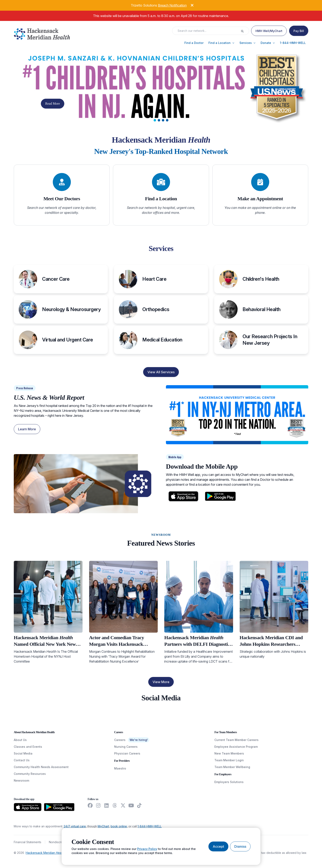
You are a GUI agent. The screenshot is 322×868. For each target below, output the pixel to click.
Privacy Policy (147, 849)
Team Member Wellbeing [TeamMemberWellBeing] (232, 767)
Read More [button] (53, 104)
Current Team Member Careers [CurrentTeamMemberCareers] (236, 740)
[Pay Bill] (299, 31)
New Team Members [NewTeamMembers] (229, 753)
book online (119, 826)
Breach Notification (172, 5)
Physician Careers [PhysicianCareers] (127, 753)
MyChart (103, 826)
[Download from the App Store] (28, 807)
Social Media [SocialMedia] (23, 753)
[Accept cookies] (218, 846)
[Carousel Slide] (161, 89)
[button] (194, 43)
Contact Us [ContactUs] (22, 760)
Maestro (120, 768)
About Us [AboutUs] (20, 740)
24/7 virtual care (75, 826)
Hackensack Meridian (45, 853)
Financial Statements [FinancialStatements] (28, 842)
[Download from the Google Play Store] (59, 807)
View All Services (161, 372)
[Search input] (208, 31)
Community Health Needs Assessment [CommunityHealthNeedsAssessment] (41, 767)
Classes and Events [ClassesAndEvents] (28, 747)
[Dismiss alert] (189, 5)
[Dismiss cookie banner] (240, 846)
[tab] (155, 120)
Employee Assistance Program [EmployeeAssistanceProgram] (236, 747)
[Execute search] (245, 31)
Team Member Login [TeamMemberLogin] (229, 760)
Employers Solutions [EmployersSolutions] (229, 782)
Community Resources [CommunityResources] (30, 774)
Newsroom (21, 780)
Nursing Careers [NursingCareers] (126, 747)
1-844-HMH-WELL (150, 826)
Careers (120, 740)
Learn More (27, 429)
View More (161, 682)
